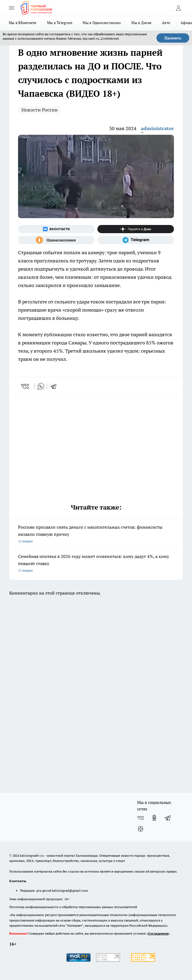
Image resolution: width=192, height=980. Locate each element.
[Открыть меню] (11, 8)
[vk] (26, 386)
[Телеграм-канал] (136, 240)
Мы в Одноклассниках (102, 23)
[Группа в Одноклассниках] (56, 240)
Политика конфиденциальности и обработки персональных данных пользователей (73, 907)
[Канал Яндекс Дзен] (136, 229)
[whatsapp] (41, 386)
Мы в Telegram (60, 23)
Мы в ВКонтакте (23, 23)
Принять (173, 38)
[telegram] (55, 386)
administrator (157, 128)
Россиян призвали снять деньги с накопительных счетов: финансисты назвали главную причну (96, 535)
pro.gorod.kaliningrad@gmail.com (62, 890)
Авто (166, 23)
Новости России (40, 110)
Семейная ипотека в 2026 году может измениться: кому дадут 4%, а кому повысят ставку (96, 564)
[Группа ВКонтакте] (56, 229)
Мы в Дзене (141, 23)
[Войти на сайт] (178, 8)
